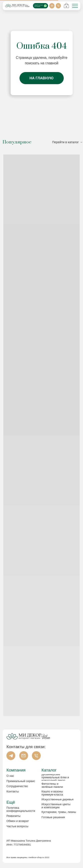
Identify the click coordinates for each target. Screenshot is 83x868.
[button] (22, 816)
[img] (75, 6)
